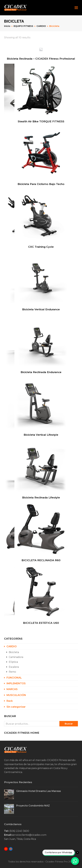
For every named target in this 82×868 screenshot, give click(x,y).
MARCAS (12, 689)
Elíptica (13, 662)
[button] (76, 8)
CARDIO (12, 646)
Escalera (14, 667)
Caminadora (16, 657)
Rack (10, 701)
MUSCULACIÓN (16, 695)
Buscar (69, 724)
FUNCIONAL (14, 678)
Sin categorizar (16, 707)
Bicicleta (14, 652)
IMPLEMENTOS (16, 683)
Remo (12, 672)
